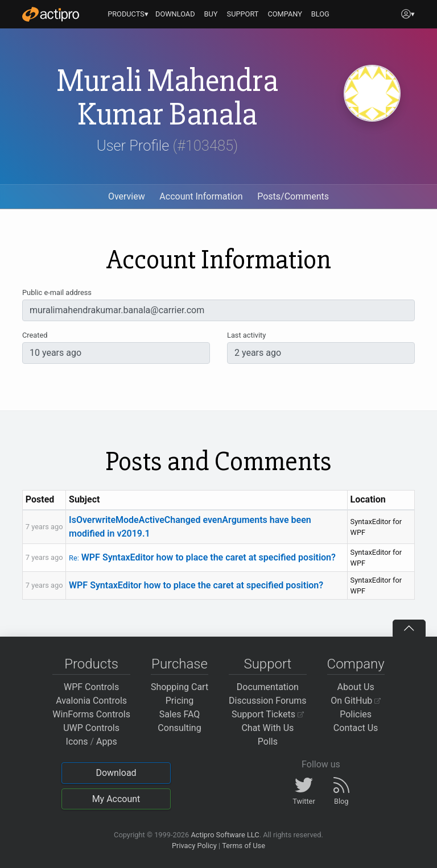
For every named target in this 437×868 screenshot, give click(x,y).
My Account (116, 799)
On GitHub (356, 701)
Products (91, 664)
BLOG (320, 14)
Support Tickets (268, 714)
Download (116, 773)
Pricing (180, 701)
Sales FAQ (180, 714)
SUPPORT (243, 14)
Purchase (180, 664)
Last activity (246, 335)
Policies (356, 714)
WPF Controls (91, 687)
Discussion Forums (268, 701)
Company (356, 664)
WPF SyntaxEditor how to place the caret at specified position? (202, 557)
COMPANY (285, 14)
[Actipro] (51, 14)
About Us (356, 687)
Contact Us (356, 728)
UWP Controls (91, 728)
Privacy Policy (194, 846)
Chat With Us (267, 728)
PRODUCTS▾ (128, 14)
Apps (107, 742)
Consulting (179, 728)
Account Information (201, 196)
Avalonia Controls (91, 701)
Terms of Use (244, 846)
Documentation (268, 687)
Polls (268, 742)
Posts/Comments (293, 196)
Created (35, 335)
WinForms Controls (91, 714)
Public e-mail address (57, 292)
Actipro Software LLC (225, 835)
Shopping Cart (180, 687)
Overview (127, 196)
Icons (77, 742)
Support (267, 664)
